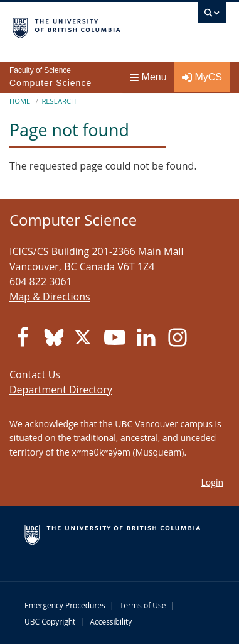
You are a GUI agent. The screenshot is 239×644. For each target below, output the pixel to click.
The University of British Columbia (88, 26)
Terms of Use (143, 605)
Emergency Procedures (65, 605)
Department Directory (61, 390)
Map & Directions (50, 297)
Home (20, 101)
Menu (148, 77)
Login (212, 482)
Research (59, 101)
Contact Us (35, 374)
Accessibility (111, 622)
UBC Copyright (50, 622)
